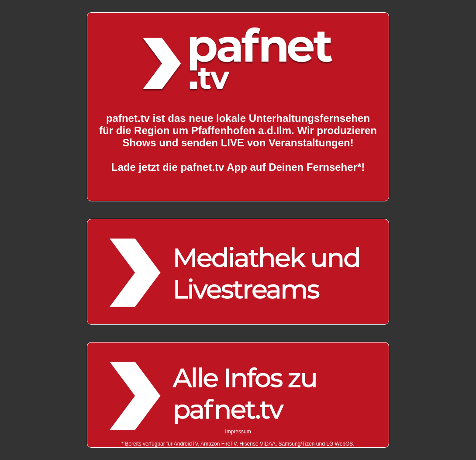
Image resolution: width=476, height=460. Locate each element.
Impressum (238, 432)
